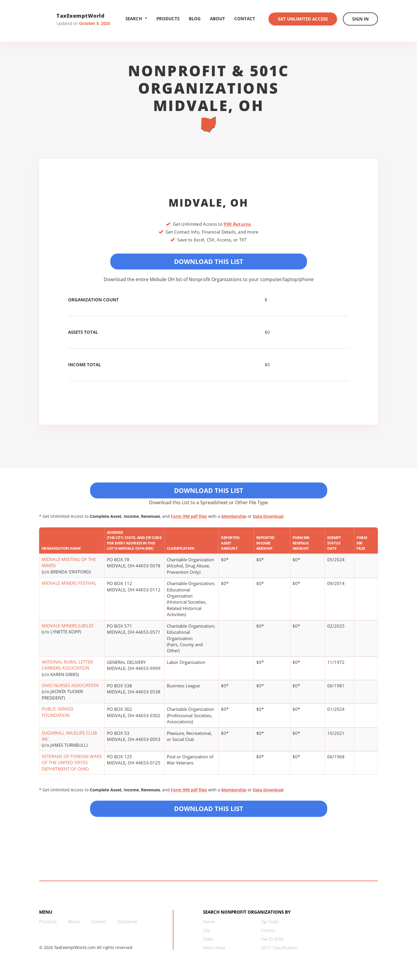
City (206, 930)
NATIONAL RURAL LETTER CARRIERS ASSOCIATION (67, 665)
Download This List (209, 261)
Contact (245, 19)
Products (168, 19)
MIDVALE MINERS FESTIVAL (69, 583)
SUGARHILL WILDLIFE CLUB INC (69, 736)
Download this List (209, 808)
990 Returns (237, 224)
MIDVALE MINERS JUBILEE (68, 626)
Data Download (268, 516)
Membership (234, 516)
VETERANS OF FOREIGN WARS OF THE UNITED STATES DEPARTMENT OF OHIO (72, 763)
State (208, 939)
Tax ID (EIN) (272, 939)
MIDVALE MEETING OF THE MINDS (69, 562)
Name (209, 921)
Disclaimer (128, 921)
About (217, 19)
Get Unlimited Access (303, 19)
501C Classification (279, 948)
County (268, 930)
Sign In (360, 19)
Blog (195, 19)
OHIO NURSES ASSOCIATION (70, 685)
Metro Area (214, 948)
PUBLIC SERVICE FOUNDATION (58, 712)
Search (136, 19)
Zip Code (270, 921)
